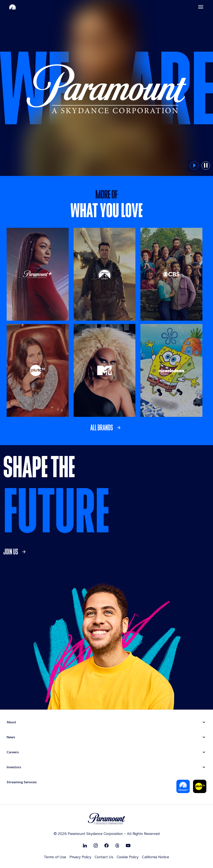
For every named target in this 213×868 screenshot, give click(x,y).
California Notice (155, 857)
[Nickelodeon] (171, 370)
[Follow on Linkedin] (85, 845)
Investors (14, 767)
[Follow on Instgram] (96, 845)
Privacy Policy (80, 857)
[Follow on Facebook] (106, 845)
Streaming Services (22, 782)
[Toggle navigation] (201, 7)
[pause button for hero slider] (206, 166)
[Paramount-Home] (12, 7)
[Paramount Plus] (183, 786)
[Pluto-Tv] (200, 786)
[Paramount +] (38, 274)
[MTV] (105, 370)
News (11, 737)
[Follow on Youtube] (128, 845)
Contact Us (104, 857)
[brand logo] (106, 819)
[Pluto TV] (38, 370)
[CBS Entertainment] (171, 274)
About (11, 722)
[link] (107, 428)
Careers (13, 752)
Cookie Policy (128, 857)
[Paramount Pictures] (105, 274)
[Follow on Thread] (117, 845)
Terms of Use (55, 857)
